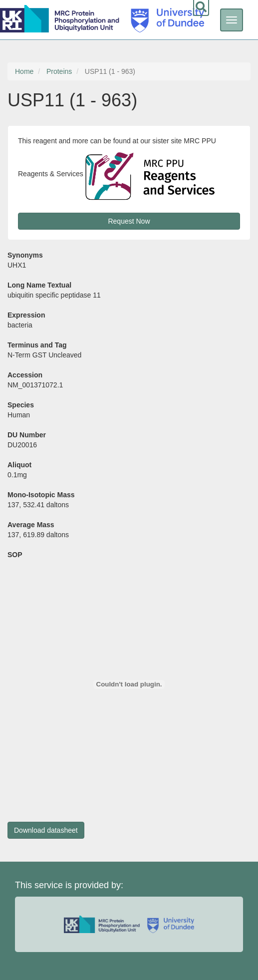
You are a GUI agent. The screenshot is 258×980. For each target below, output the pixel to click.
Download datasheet (46, 830)
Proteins (59, 71)
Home (24, 71)
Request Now (129, 221)
